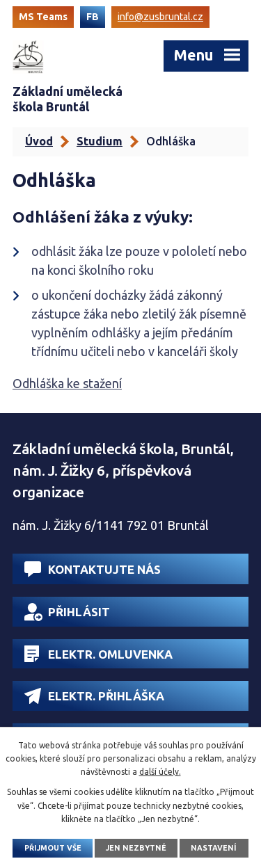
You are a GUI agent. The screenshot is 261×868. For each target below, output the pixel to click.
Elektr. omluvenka (98, 654)
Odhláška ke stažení (67, 383)
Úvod (39, 141)
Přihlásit (67, 612)
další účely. (160, 772)
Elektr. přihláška (94, 696)
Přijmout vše (53, 848)
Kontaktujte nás (93, 569)
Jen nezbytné (136, 848)
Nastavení (214, 848)
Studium (100, 141)
